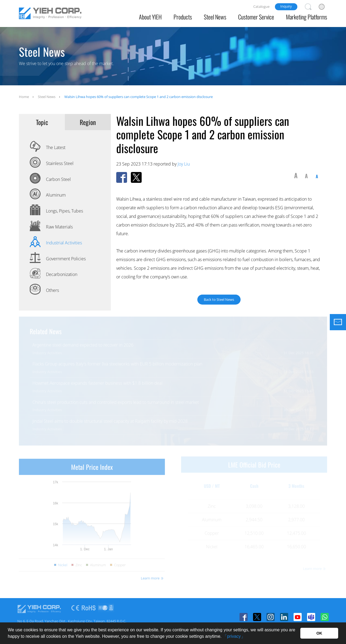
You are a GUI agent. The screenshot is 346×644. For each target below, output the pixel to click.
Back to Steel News (219, 299)
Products (183, 17)
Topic (42, 122)
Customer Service (256, 17)
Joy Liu (184, 164)
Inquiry (286, 6)
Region (88, 122)
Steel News (215, 17)
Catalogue (261, 6)
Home (24, 97)
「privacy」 (234, 636)
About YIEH (150, 17)
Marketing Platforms (307, 17)
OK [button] (319, 633)
